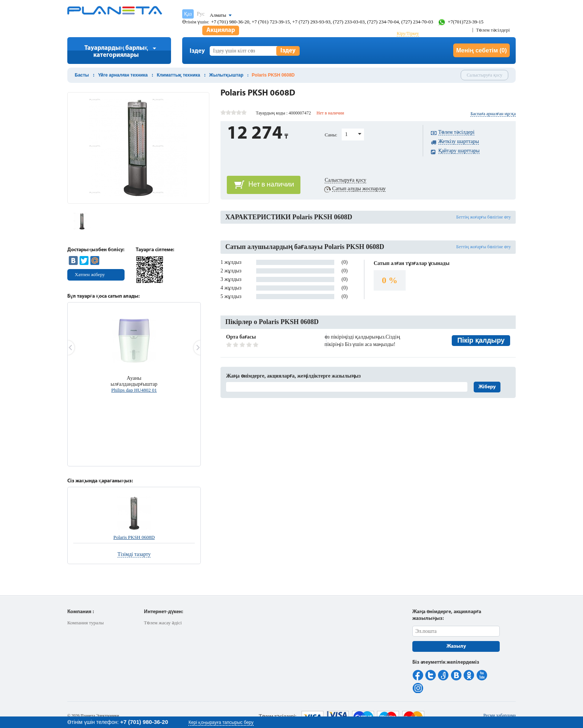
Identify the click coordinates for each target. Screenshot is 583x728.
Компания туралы (86, 623)
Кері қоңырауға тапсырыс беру (221, 722)
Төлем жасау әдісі (163, 623)
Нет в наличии (271, 185)
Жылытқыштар (226, 75)
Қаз (188, 14)
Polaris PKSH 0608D (134, 537)
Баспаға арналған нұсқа (493, 114)
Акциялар (221, 30)
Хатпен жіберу (90, 274)
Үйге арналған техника (123, 75)
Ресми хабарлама (500, 715)
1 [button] (346, 134)
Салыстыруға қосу (484, 75)
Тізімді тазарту (134, 554)
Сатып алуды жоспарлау (359, 189)
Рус (201, 14)
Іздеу (288, 51)
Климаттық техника (178, 75)
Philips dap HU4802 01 (134, 390)
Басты (82, 75)
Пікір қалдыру (481, 340)
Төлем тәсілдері (493, 30)
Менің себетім (481, 50)
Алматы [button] (218, 15)
